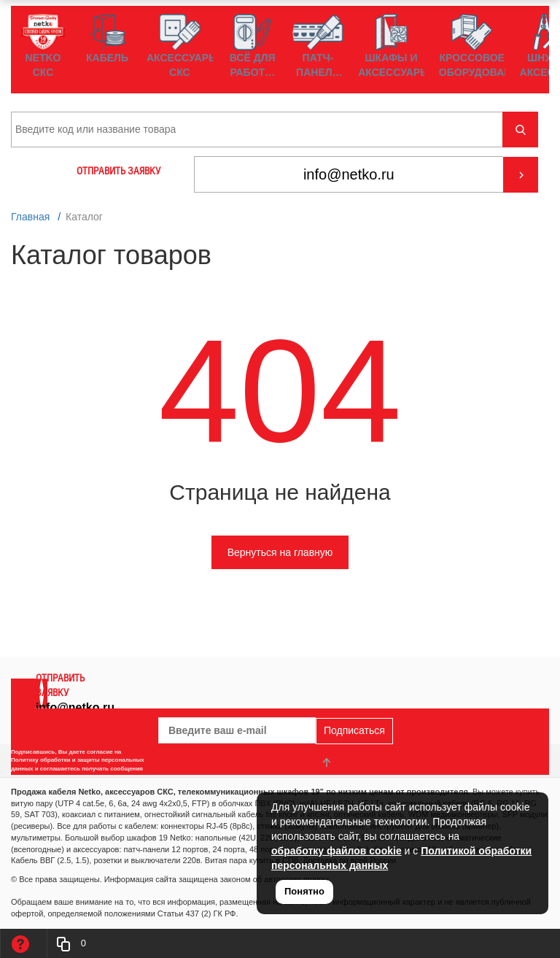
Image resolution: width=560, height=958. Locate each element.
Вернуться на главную (280, 552)
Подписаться (354, 730)
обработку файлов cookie (337, 851)
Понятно (304, 891)
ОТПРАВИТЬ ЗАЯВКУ (118, 171)
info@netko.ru (75, 707)
